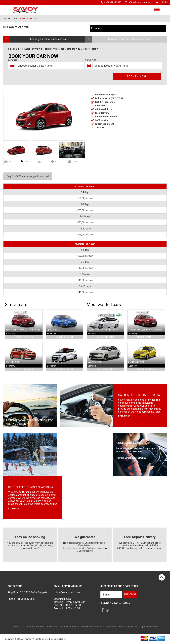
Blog (56, 627)
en (167, 2)
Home (7, 18)
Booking (40, 627)
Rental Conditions (89, 627)
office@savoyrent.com (140, 2)
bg (163, 2)
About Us (75, 627)
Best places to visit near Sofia (31, 487)
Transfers (30, 627)
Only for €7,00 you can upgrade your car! (28, 176)
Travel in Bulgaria (125, 627)
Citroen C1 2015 (54, 362)
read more (124, 416)
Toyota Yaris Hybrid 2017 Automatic (23, 330)
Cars (15, 18)
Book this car (137, 76)
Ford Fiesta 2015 (136, 362)
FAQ (137, 627)
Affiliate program (108, 627)
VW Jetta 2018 (95, 362)
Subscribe (130, 594)
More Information (24, 337)
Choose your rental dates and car (48, 39)
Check (49, 627)
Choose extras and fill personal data (129, 39)
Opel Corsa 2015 (55, 330)
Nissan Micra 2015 (28, 18)
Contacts (64, 627)
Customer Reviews (130, 443)
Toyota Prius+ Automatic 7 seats (103, 330)
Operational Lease (149, 627)
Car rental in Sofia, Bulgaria (139, 395)
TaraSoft (62, 639)
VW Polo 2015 (13, 362)
